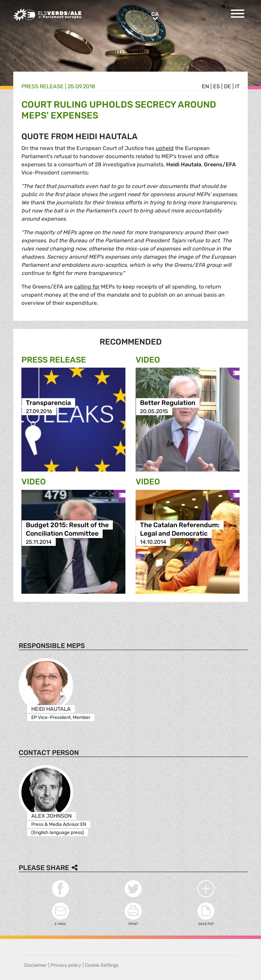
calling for (87, 287)
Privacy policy (66, 965)
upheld (165, 148)
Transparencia (48, 403)
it (237, 86)
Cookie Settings (102, 965)
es (216, 86)
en (205, 86)
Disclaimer (36, 965)
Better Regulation (168, 403)
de (228, 86)
